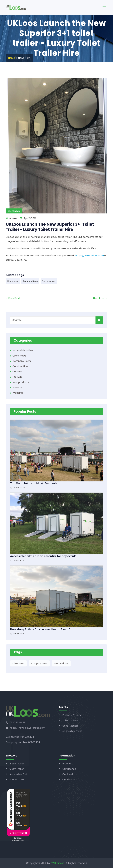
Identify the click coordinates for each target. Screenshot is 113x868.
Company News (30, 281)
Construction (20, 366)
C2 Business (57, 863)
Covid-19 (17, 372)
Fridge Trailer (17, 780)
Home (12, 58)
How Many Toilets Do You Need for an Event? (40, 629)
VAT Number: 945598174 (20, 737)
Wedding (18, 393)
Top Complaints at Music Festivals (34, 483)
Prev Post (13, 298)
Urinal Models (70, 726)
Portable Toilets (72, 715)
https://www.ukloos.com (90, 256)
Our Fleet (68, 774)
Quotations (69, 780)
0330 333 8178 (16, 723)
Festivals (18, 377)
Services (17, 388)
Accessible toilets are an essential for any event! (43, 556)
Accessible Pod (18, 774)
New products (49, 281)
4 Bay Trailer (17, 764)
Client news (13, 281)
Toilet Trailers (70, 720)
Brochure (68, 764)
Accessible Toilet (72, 731)
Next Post (100, 298)
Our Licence (69, 769)
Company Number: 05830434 (23, 742)
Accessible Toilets (23, 350)
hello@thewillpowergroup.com (25, 728)
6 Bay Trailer (17, 769)
